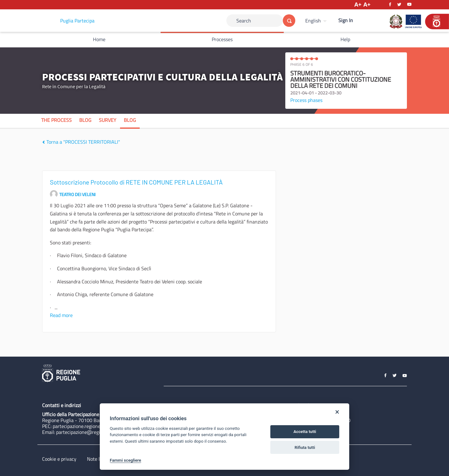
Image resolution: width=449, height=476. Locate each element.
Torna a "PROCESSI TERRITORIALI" (81, 142)
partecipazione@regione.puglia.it (91, 432)
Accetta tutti (305, 432)
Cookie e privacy (59, 459)
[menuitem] (317, 21)
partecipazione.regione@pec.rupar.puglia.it (98, 426)
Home (99, 39)
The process (56, 120)
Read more (61, 315)
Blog (85, 120)
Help (345, 39)
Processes (222, 39)
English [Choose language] (313, 21)
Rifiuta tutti (305, 447)
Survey (108, 120)
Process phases (306, 100)
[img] (43, 142)
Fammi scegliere (126, 460)
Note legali (98, 459)
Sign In (346, 20)
